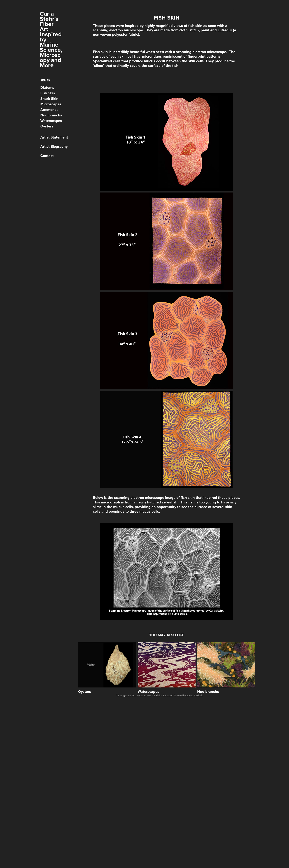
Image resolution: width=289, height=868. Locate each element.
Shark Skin (49, 98)
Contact (47, 156)
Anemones (49, 110)
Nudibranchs (51, 115)
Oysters (47, 126)
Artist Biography (54, 146)
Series (45, 80)
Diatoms (47, 87)
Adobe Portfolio (195, 696)
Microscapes (51, 104)
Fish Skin (48, 93)
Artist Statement (54, 137)
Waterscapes (51, 121)
